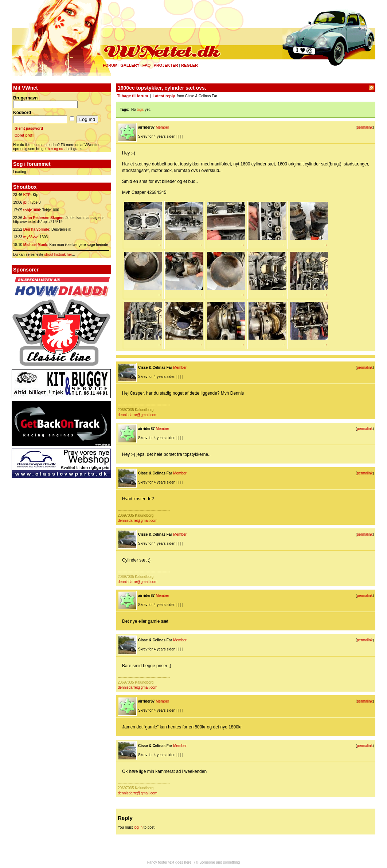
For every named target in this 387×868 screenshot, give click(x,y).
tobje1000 (32, 210)
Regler (189, 65)
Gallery (130, 65)
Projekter (166, 65)
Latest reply (164, 96)
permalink (365, 127)
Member (162, 127)
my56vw (30, 237)
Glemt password (29, 128)
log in (138, 827)
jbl (26, 202)
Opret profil (24, 135)
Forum (110, 65)
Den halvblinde (36, 229)
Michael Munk (35, 245)
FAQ (147, 65)
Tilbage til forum (132, 96)
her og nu (55, 149)
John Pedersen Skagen (43, 218)
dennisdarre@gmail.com (138, 415)
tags (140, 110)
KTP (27, 195)
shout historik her (58, 255)
